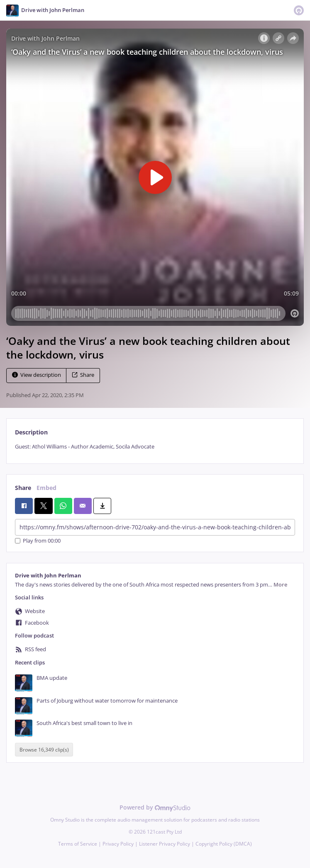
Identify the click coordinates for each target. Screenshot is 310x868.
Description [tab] (31, 432)
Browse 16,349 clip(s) (44, 750)
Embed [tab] (46, 488)
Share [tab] (23, 488)
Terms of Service (78, 844)
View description (37, 375)
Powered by (155, 807)
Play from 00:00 (38, 541)
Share (83, 375)
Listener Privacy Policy (165, 844)
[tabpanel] (155, 447)
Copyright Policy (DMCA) (224, 844)
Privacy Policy (118, 844)
